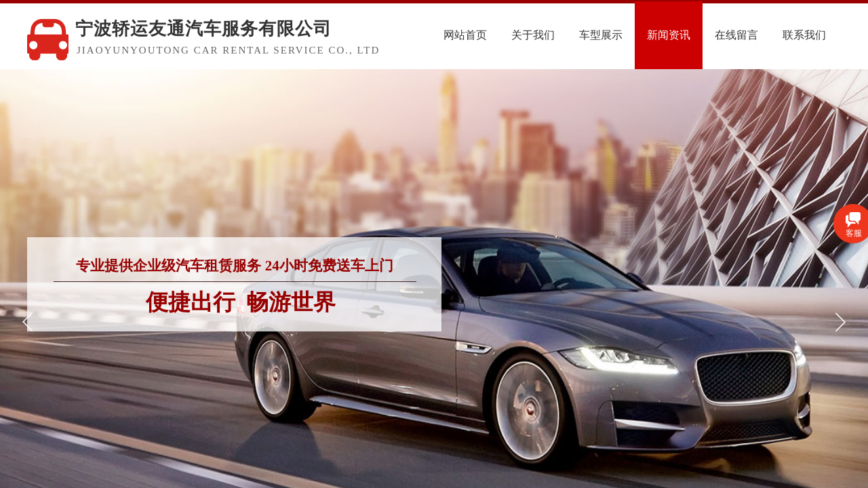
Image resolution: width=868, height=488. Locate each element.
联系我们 (804, 35)
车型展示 (601, 35)
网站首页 (465, 35)
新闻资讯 (669, 35)
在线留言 (736, 35)
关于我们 (533, 35)
